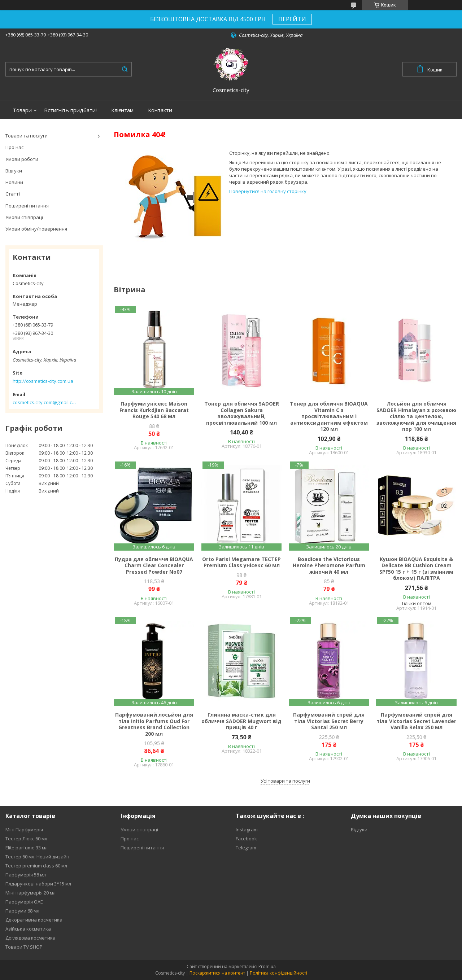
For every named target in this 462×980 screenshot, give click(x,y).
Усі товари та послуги (285, 781)
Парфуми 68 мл (22, 911)
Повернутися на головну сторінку (268, 191)
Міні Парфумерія (24, 830)
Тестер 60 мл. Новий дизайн (37, 857)
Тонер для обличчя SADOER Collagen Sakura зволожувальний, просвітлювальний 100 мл (242, 413)
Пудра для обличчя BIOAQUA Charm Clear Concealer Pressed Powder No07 (154, 566)
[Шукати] (125, 69)
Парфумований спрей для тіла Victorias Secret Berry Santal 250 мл (329, 721)
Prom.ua (267, 966)
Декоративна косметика (34, 920)
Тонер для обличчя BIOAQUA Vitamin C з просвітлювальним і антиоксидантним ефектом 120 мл (329, 416)
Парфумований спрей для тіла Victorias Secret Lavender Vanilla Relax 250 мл (416, 721)
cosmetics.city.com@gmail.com (44, 402)
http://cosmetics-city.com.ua (43, 381)
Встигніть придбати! (70, 110)
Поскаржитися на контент (217, 973)
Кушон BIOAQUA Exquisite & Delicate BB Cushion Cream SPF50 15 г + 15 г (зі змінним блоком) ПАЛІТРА (416, 569)
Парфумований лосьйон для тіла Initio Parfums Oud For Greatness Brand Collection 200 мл (154, 724)
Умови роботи (22, 159)
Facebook (246, 839)
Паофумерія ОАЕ (24, 902)
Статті (13, 194)
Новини (14, 182)
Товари (22, 110)
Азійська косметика (28, 929)
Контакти (160, 110)
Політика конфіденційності (278, 973)
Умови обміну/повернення (36, 229)
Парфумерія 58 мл (26, 875)
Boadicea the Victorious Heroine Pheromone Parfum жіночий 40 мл (329, 566)
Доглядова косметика (30, 938)
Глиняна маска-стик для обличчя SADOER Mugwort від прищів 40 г (241, 721)
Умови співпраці (24, 217)
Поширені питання (27, 206)
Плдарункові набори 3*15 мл (38, 884)
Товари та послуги (27, 136)
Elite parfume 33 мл (27, 848)
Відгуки (14, 171)
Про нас (14, 147)
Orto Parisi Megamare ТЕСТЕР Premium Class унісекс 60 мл (241, 562)
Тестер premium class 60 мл (36, 866)
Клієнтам (122, 110)
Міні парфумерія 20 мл (30, 893)
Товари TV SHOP (24, 947)
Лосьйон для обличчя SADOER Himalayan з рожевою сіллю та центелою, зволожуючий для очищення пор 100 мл (416, 416)
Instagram (247, 830)
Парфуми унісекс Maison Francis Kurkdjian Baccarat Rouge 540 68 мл (154, 410)
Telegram (246, 848)
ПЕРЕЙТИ (292, 19)
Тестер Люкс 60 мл (26, 839)
